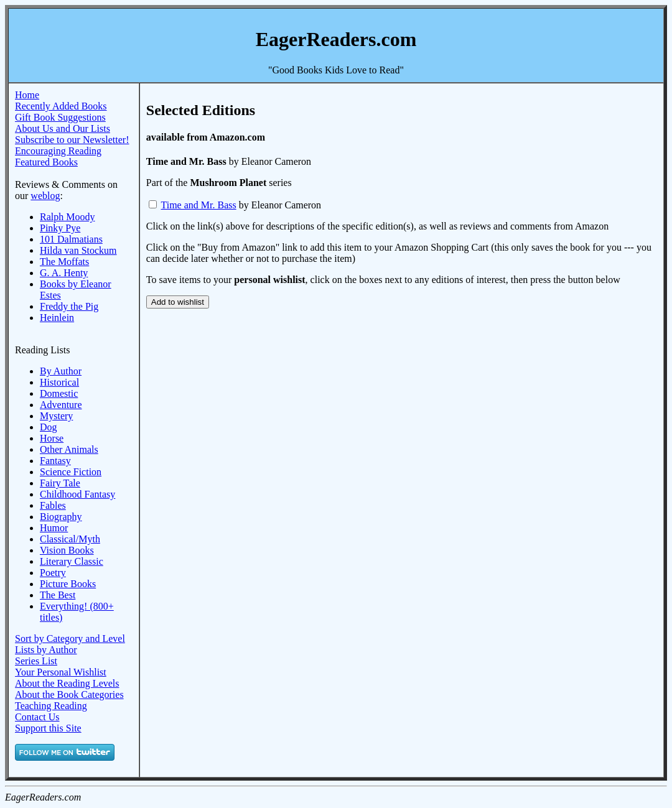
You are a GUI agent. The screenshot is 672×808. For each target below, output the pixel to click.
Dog (49, 427)
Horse (52, 438)
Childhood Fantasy (77, 494)
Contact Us (37, 717)
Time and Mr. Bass (199, 205)
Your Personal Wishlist (61, 672)
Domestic (59, 393)
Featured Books (46, 162)
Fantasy (55, 461)
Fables (53, 505)
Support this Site (48, 728)
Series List (36, 661)
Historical (59, 382)
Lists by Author (46, 650)
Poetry (53, 573)
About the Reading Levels (67, 683)
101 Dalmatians (71, 239)
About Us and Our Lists (63, 128)
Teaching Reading (51, 706)
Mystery (56, 416)
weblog (45, 196)
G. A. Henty (64, 273)
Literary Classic (72, 561)
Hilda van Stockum (78, 250)
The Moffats (64, 262)
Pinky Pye (60, 228)
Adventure (61, 405)
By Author (61, 371)
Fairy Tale (60, 483)
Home (27, 95)
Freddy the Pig (69, 306)
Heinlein (57, 318)
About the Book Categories (69, 694)
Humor (54, 528)
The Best (58, 595)
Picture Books (68, 584)
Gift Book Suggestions (60, 117)
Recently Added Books (61, 106)
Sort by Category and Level (70, 639)
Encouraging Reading (58, 151)
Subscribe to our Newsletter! (72, 140)
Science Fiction (71, 472)
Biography (61, 517)
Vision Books (67, 550)
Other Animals (69, 449)
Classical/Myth (70, 539)
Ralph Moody (67, 217)
